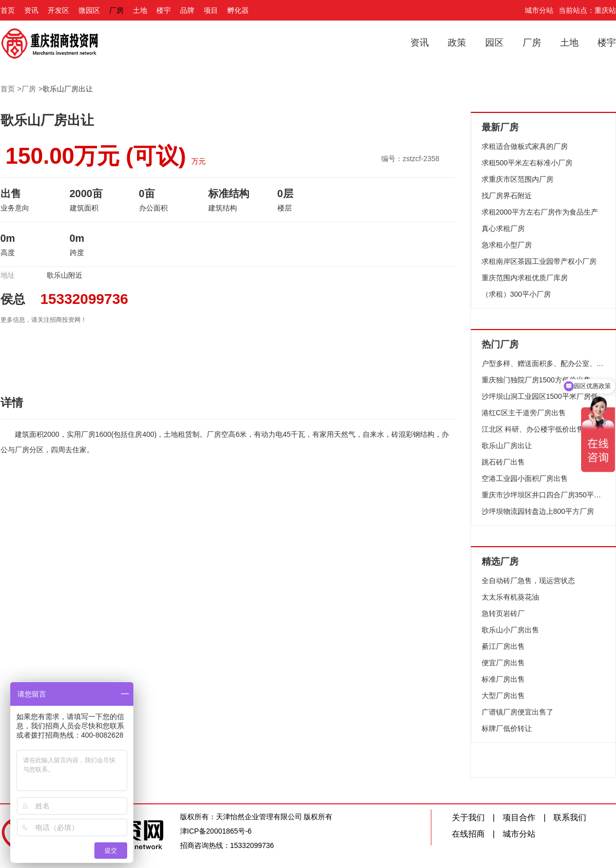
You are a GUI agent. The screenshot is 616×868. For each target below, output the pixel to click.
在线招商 (468, 834)
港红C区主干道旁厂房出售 (524, 413)
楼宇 (164, 10)
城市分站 (539, 10)
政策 (457, 43)
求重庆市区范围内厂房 (518, 179)
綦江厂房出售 (503, 646)
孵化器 (238, 10)
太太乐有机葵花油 (510, 597)
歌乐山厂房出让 (68, 89)
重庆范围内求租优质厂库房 (525, 278)
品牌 (187, 10)
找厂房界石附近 (507, 196)
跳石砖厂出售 (503, 462)
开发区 (58, 10)
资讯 (31, 10)
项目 (211, 10)
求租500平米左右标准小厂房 (527, 163)
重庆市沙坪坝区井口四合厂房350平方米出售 (544, 495)
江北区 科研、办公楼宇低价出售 (533, 429)
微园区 (89, 10)
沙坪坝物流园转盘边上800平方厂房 (538, 511)
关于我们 (468, 817)
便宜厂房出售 (503, 663)
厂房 (116, 10)
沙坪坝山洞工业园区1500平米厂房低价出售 (544, 396)
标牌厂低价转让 (507, 728)
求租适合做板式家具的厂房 (525, 146)
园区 (494, 43)
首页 (8, 10)
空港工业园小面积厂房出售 (525, 478)
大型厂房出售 (503, 696)
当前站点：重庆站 (587, 10)
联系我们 (570, 817)
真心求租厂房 (503, 228)
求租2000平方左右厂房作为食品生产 (540, 212)
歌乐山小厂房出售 (510, 630)
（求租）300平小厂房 (516, 294)
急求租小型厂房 (507, 245)
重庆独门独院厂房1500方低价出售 (536, 380)
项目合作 (519, 817)
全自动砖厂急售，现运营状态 (528, 581)
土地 (140, 10)
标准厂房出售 (503, 679)
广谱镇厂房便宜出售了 (518, 712)
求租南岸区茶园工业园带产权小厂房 (539, 261)
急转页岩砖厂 (503, 613)
